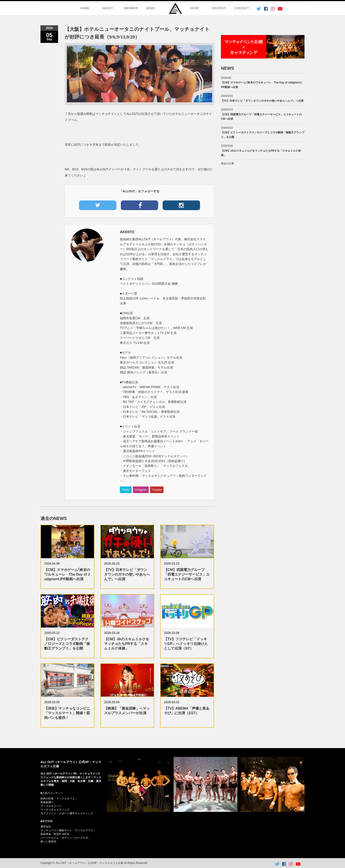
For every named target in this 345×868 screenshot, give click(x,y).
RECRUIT (219, 8)
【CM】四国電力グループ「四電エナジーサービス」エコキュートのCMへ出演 (187, 574)
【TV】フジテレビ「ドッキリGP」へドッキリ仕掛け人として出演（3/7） (186, 644)
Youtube (157, 490)
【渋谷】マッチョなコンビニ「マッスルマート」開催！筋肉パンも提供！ (67, 713)
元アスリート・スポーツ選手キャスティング (67, 813)
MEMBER (131, 8)
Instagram (141, 490)
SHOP (195, 8)
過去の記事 (228, 163)
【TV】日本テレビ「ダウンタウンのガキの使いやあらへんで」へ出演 (127, 574)
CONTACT (241, 8)
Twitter (126, 490)
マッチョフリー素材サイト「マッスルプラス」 (68, 830)
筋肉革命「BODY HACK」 (56, 834)
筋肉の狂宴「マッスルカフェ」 (59, 798)
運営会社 (46, 827)
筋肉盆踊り (47, 802)
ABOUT (108, 8)
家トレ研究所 (48, 842)
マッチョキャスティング (55, 810)
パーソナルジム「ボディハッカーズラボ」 (66, 838)
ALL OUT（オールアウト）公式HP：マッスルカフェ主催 (90, 863)
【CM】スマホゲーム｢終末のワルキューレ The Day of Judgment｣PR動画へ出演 (67, 574)
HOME (85, 8)
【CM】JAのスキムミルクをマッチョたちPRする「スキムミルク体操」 (127, 644)
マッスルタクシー (51, 806)
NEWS (151, 8)
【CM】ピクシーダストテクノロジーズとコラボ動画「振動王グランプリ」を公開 (67, 644)
